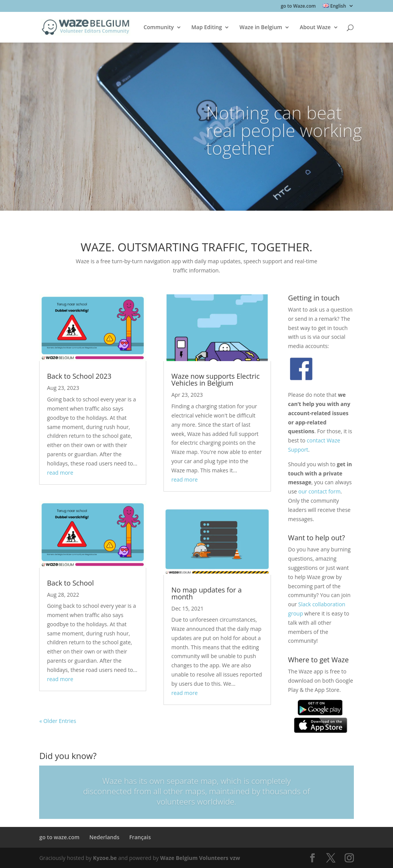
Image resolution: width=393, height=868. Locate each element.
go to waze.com (59, 837)
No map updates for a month (206, 593)
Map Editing (206, 28)
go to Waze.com (298, 7)
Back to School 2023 (79, 376)
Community (159, 28)
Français (140, 837)
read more (60, 473)
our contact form (319, 491)
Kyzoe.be (105, 858)
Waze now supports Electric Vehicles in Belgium (215, 380)
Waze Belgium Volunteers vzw (200, 858)
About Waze (315, 28)
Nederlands (104, 837)
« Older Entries (58, 721)
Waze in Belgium (261, 28)
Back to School (70, 583)
